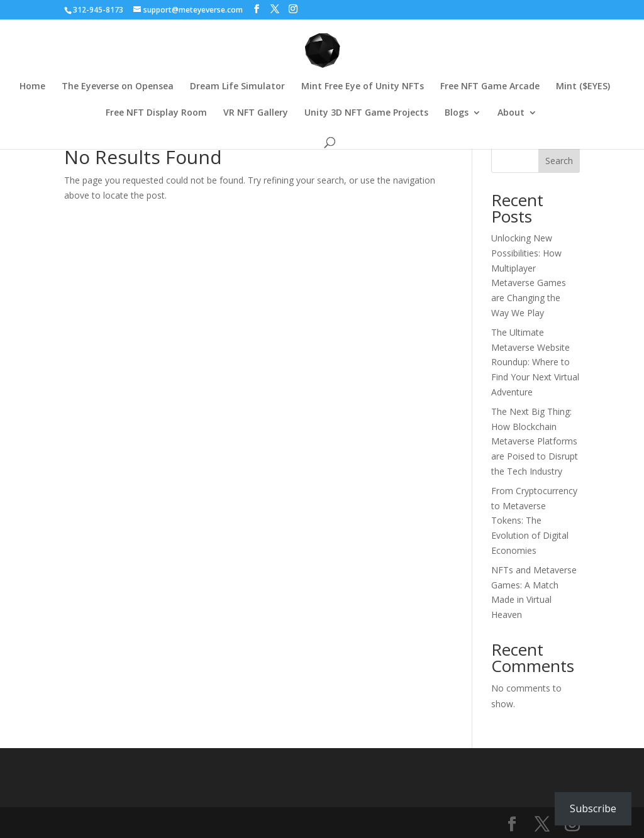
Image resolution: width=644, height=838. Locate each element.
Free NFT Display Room (156, 113)
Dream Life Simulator (237, 87)
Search (559, 161)
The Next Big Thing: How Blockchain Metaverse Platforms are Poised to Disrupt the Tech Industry (535, 441)
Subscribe (593, 808)
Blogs (457, 113)
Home (32, 87)
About (511, 113)
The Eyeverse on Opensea (118, 87)
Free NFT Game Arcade (490, 87)
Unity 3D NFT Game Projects (366, 113)
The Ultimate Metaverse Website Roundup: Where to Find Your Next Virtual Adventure (535, 362)
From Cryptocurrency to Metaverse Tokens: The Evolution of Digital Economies (534, 521)
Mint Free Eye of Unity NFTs (363, 87)
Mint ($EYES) (583, 87)
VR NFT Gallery (256, 113)
